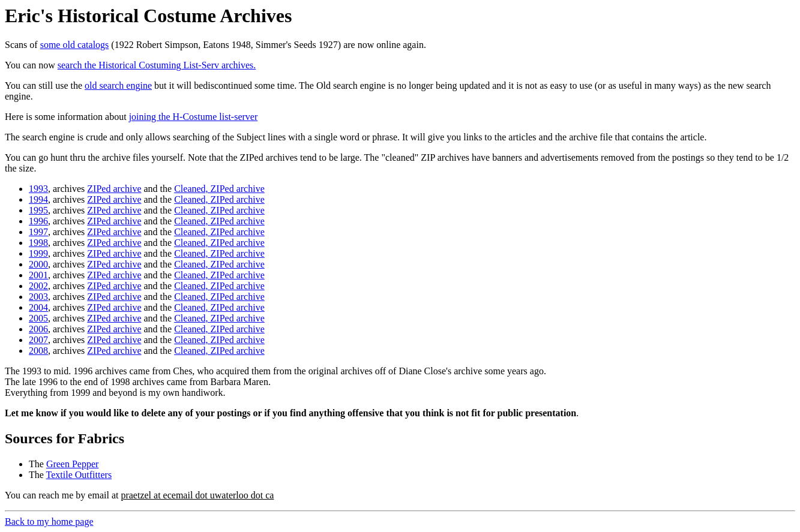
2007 (38, 340)
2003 (38, 297)
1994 (38, 199)
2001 (38, 275)
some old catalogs (75, 45)
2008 (38, 351)
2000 (38, 264)
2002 (38, 286)
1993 (38, 189)
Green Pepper (73, 464)
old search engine (118, 85)
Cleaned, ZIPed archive (219, 189)
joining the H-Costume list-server (194, 117)
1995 (38, 210)
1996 (38, 221)
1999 (38, 253)
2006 (38, 329)
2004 (38, 307)
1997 (38, 232)
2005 (38, 318)
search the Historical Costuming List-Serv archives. (157, 65)
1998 (38, 243)
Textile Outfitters (79, 475)
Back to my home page (49, 522)
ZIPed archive (114, 189)
